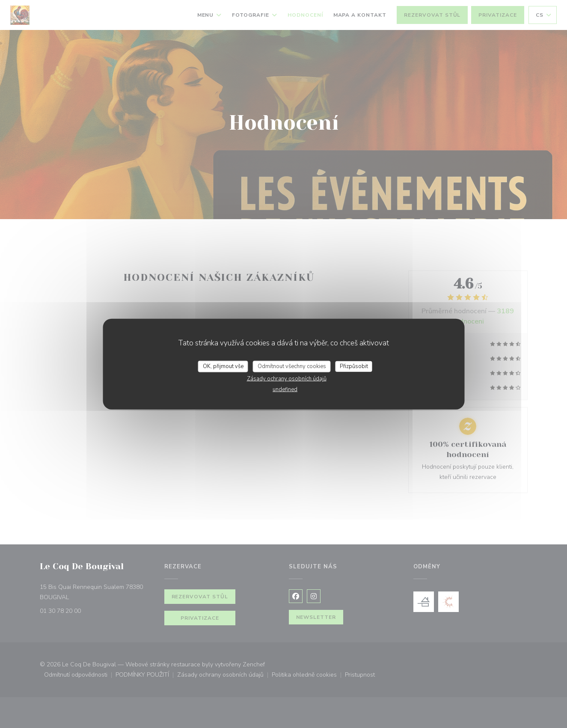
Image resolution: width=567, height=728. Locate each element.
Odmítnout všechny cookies (292, 366)
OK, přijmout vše (223, 366)
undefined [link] (285, 389)
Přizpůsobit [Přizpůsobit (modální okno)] (354, 366)
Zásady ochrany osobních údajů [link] (287, 379)
